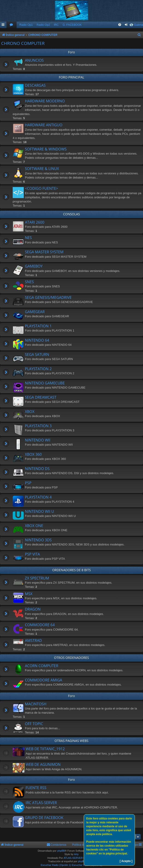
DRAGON (33, 609)
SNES (29, 282)
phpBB (61, 851)
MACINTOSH (36, 704)
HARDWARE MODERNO (45, 101)
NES (28, 238)
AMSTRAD (33, 640)
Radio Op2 (43, 25)
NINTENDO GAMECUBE (45, 383)
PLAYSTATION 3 (38, 426)
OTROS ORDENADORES (71, 658)
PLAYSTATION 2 (38, 369)
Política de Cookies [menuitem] (84, 845)
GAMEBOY (34, 266)
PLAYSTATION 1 (38, 326)
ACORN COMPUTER (42, 666)
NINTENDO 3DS (38, 540)
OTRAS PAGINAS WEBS (72, 741)
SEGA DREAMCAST (41, 397)
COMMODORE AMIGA (43, 680)
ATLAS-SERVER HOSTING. (80, 858)
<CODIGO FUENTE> (42, 188)
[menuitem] (12, 25)
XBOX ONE (34, 526)
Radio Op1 (26, 25)
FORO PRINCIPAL (71, 77)
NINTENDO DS (37, 469)
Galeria (139, 25)
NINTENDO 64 (37, 340)
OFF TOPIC (34, 724)
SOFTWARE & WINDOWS (46, 149)
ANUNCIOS (34, 60)
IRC (56, 25)
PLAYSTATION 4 (38, 497)
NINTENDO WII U (39, 511)
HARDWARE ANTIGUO (44, 125)
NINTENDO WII (38, 440)
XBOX (30, 412)
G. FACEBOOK (72, 25)
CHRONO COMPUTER (23, 43)
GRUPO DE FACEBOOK (44, 818)
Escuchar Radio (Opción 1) (56, 865)
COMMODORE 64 (40, 625)
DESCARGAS (35, 85)
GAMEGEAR (35, 312)
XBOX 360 (33, 454)
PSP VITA (32, 554)
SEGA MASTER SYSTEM (44, 252)
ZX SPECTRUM (37, 578)
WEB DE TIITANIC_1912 (45, 749)
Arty (76, 854)
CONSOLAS (72, 214)
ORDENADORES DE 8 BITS (71, 570)
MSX (29, 594)
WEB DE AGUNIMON (43, 764)
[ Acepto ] (126, 861)
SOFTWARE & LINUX (42, 169)
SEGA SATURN (37, 355)
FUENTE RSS (36, 788)
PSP (28, 483)
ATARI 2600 (35, 222)
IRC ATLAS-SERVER (41, 803)
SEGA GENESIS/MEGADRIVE (48, 297)
